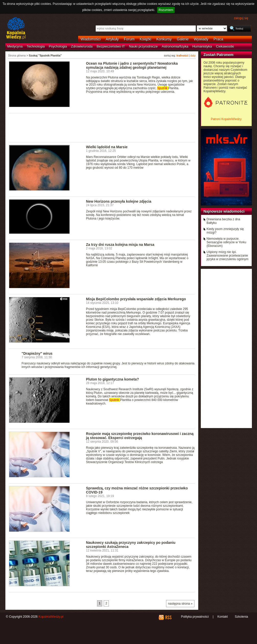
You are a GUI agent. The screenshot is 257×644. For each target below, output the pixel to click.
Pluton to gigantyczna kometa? (113, 379)
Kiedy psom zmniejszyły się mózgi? (225, 231)
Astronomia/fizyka (175, 46)
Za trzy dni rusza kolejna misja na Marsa (120, 245)
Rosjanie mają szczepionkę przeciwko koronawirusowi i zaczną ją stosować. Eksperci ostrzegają (140, 436)
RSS (168, 617)
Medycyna (15, 46)
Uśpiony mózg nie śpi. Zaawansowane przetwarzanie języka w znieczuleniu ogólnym (228, 256)
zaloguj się (241, 18)
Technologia (36, 46)
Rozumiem (166, 10)
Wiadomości (91, 39)
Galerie (183, 39)
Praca (218, 39)
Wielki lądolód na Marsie (107, 147)
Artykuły (112, 39)
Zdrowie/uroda (82, 46)
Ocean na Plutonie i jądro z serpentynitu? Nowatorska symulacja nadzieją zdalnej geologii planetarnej (132, 65)
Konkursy (164, 39)
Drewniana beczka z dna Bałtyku (223, 221)
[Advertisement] (102, 127)
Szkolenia (241, 617)
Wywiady (201, 39)
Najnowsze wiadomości (224, 211)
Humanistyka (202, 46)
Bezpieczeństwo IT (111, 46)
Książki (146, 39)
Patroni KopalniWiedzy (226, 119)
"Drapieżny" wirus (37, 353)
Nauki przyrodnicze (143, 46)
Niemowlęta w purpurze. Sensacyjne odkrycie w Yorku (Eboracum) (226, 242)
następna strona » (180, 604)
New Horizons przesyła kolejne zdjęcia (119, 201)
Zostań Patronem (219, 55)
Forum (129, 39)
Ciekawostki (225, 46)
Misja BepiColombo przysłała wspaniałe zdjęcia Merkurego (136, 299)
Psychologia (58, 46)
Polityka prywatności (195, 617)
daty (193, 55)
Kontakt (223, 617)
